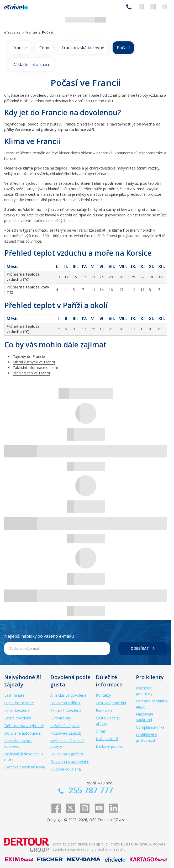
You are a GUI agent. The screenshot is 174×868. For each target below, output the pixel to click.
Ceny (44, 48)
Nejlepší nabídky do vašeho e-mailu (39, 636)
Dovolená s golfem (67, 754)
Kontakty (103, 695)
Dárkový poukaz (110, 746)
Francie (20, 48)
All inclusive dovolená (68, 695)
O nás (101, 731)
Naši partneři (107, 739)
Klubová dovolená (66, 769)
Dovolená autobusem (23, 733)
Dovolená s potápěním (70, 761)
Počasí (123, 48)
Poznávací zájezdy (66, 733)
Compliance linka (150, 727)
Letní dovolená (17, 710)
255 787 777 (129, 7)
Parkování (104, 710)
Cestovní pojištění (111, 703)
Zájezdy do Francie (29, 356)
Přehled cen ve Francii (31, 373)
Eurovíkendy (61, 718)
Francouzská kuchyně (83, 48)
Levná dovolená (18, 718)
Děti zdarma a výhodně (24, 726)
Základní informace (31, 64)
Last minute (14, 695)
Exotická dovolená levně (25, 767)
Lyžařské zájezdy (65, 726)
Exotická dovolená (66, 710)
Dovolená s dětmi (65, 703)
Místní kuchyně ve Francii (34, 362)
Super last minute (19, 703)
